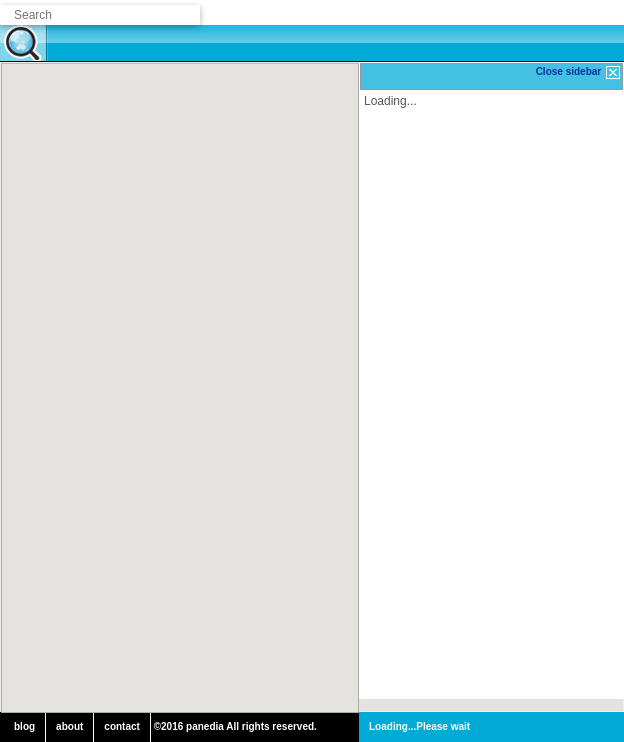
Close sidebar (579, 72)
